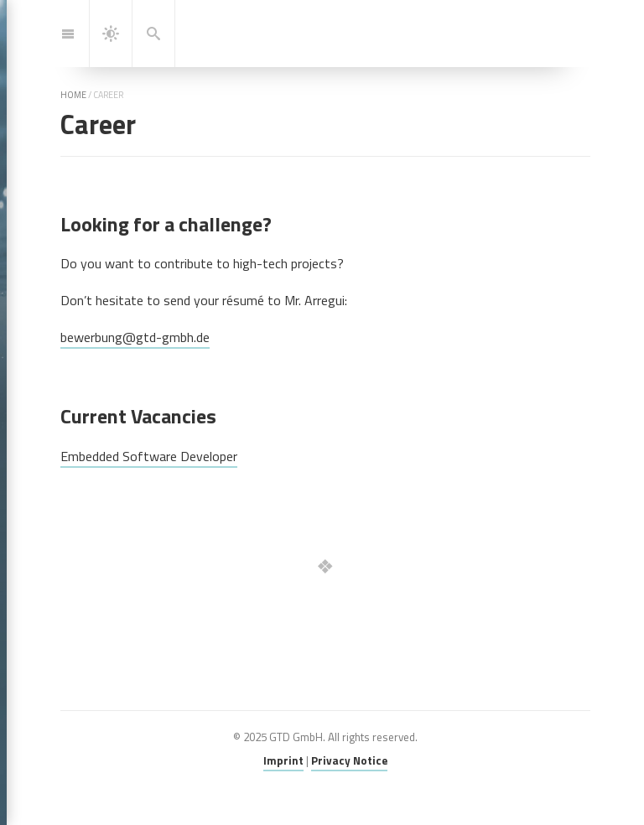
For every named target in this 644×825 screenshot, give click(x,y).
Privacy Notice (349, 760)
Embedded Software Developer (149, 456)
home (73, 95)
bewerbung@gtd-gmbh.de (135, 337)
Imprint (283, 760)
